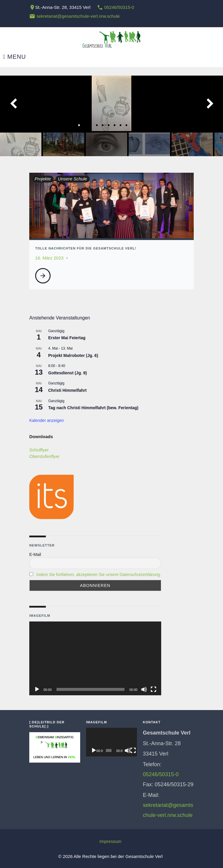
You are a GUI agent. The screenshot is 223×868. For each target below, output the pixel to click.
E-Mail (35, 554)
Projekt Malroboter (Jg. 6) (73, 355)
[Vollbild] (153, 689)
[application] (95, 659)
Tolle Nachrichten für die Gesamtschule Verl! (86, 248)
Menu (14, 57)
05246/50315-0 (119, 7)
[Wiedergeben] (37, 689)
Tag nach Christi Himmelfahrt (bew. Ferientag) (93, 408)
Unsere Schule (72, 179)
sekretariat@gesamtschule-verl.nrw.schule (78, 16)
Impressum (110, 841)
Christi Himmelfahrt (67, 390)
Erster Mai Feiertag (67, 338)
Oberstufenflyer (45, 456)
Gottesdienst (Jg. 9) (68, 373)
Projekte (43, 179)
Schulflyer (39, 450)
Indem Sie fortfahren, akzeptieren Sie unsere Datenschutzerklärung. (99, 575)
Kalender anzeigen (47, 420)
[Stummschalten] (144, 689)
